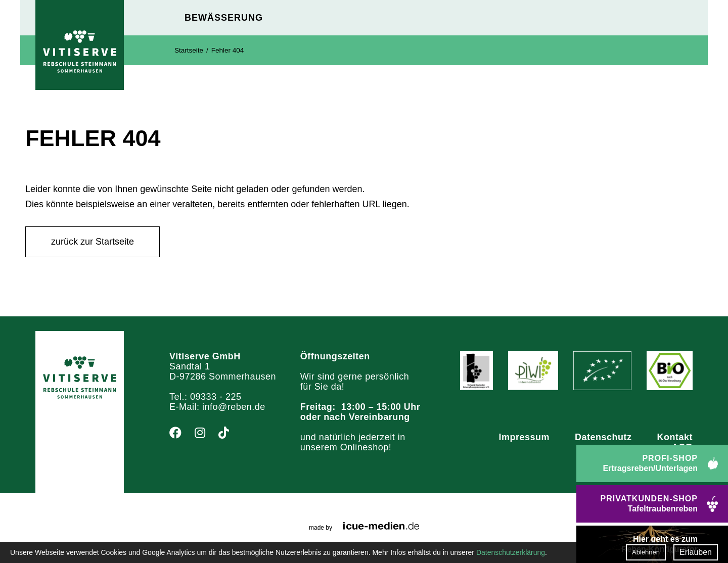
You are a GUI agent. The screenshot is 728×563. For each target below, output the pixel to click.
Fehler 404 (228, 50)
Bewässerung (224, 18)
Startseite (189, 50)
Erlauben (696, 552)
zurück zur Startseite (93, 242)
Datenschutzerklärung (511, 552)
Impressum (524, 437)
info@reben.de (234, 407)
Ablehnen (646, 552)
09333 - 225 (216, 397)
